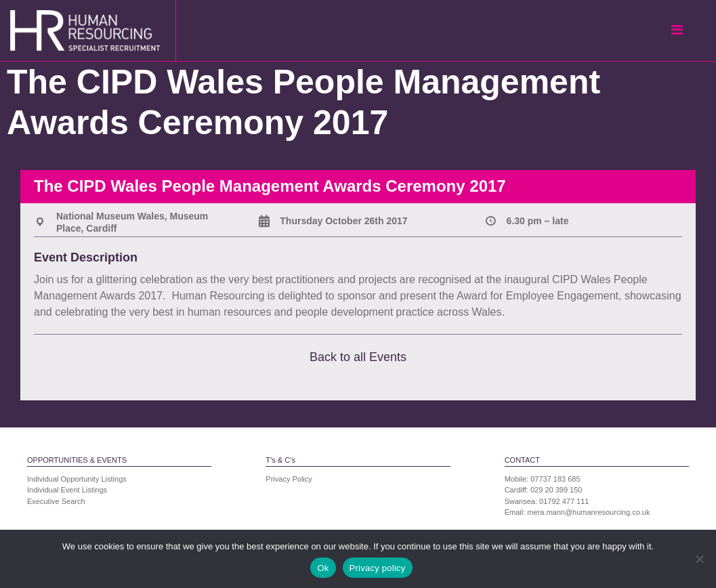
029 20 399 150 (556, 490)
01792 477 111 (564, 501)
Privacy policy (378, 568)
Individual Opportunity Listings (77, 479)
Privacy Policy (289, 479)
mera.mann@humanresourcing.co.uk (588, 512)
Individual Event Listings (67, 490)
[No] (699, 559)
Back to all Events (358, 357)
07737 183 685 (555, 479)
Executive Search (56, 501)
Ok (323, 568)
